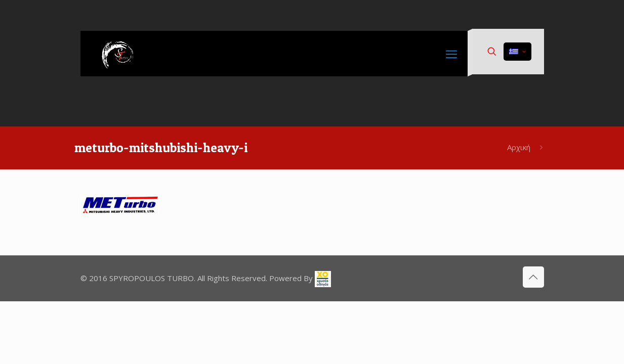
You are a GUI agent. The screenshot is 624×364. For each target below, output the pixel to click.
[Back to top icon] (533, 277)
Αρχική (519, 147)
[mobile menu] (451, 54)
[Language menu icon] (517, 52)
